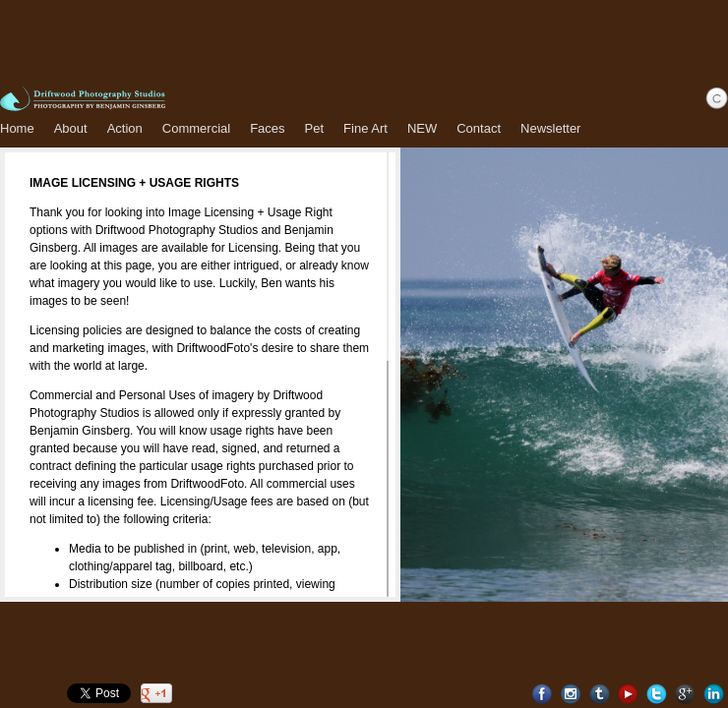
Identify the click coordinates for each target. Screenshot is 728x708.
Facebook (543, 694)
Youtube (628, 694)
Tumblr (600, 694)
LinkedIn (714, 694)
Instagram (571, 694)
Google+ (685, 694)
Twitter (657, 694)
